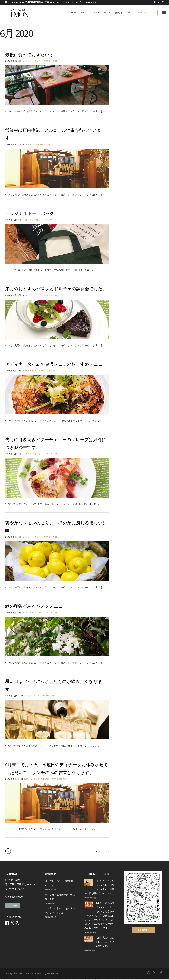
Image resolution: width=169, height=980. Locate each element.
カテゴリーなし (33, 221)
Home (74, 13)
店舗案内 (118, 13)
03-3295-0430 (88, 2)
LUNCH (85, 13)
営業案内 (45, 780)
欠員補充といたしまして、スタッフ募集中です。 (105, 943)
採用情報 (13, 907)
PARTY (107, 13)
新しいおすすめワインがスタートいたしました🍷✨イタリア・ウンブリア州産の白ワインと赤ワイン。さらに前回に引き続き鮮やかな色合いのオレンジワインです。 (100, 917)
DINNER (96, 13)
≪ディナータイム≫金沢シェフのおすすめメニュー (56, 366)
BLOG (128, 13)
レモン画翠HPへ (144, 931)
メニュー (30, 62)
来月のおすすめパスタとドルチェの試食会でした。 (56, 290)
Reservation (146, 13)
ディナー (30, 372)
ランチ (38, 62)
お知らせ (30, 146)
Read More (51, 62)
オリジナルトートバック (30, 215)
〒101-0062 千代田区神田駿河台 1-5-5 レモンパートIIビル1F (20, 886)
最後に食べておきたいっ (30, 56)
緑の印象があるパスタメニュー (36, 608)
